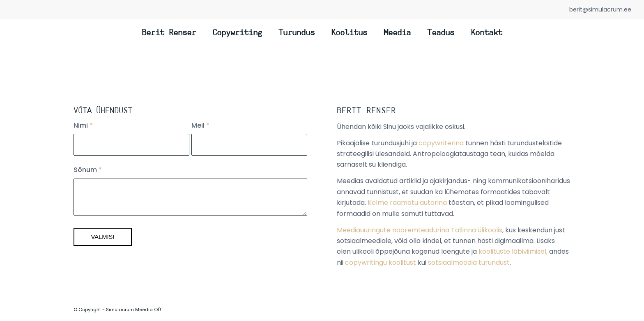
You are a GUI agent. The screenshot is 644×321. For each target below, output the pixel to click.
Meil (200, 125)
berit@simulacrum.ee (600, 9)
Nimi (83, 125)
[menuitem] (169, 33)
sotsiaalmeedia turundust (469, 263)
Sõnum (88, 170)
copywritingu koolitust (381, 263)
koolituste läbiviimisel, (513, 251)
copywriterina (441, 143)
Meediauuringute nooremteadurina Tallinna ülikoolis (420, 230)
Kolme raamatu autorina (407, 203)
